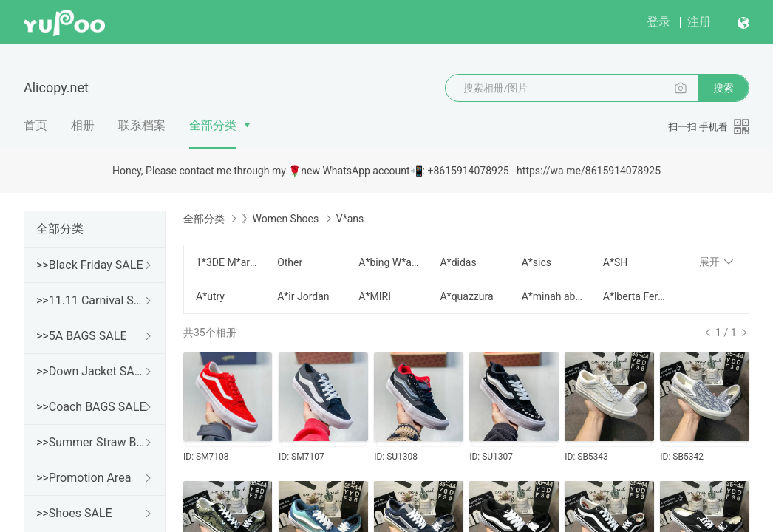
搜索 (723, 88)
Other (290, 262)
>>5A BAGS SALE (81, 336)
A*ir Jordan (303, 296)
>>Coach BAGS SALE (91, 407)
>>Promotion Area (84, 478)
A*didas (458, 262)
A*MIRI (375, 296)
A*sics (537, 262)
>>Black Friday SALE (90, 265)
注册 (699, 22)
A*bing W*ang (390, 262)
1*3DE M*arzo (228, 262)
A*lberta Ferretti (635, 296)
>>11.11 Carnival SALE (92, 300)
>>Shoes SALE (74, 513)
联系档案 (142, 125)
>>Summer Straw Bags (92, 442)
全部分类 (213, 125)
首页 (35, 125)
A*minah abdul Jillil (554, 296)
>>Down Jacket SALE (92, 371)
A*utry (210, 296)
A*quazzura (466, 296)
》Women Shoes (280, 219)
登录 (658, 22)
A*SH (615, 262)
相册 (83, 125)
